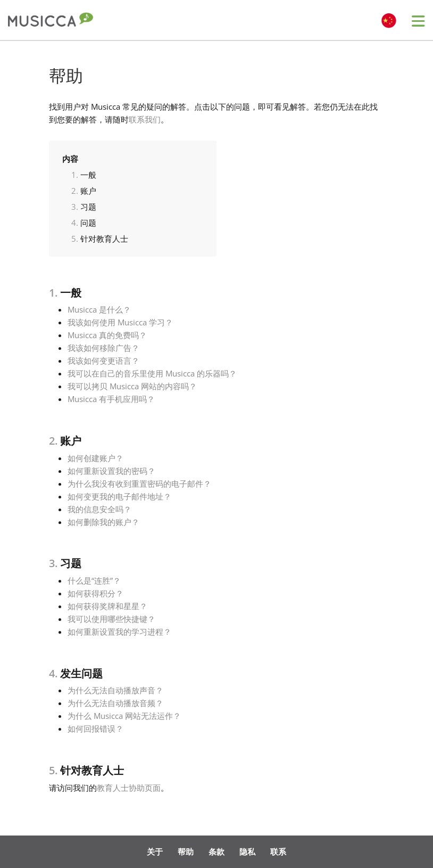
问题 (88, 223)
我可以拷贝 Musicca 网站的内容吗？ (132, 386)
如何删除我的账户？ (103, 522)
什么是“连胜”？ (94, 580)
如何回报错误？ (95, 728)
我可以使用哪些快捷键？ (111, 619)
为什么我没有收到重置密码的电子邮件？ (139, 484)
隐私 (247, 851)
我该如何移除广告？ (103, 348)
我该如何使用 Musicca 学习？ (120, 322)
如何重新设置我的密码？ (111, 471)
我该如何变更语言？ (103, 361)
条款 (216, 851)
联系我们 (145, 119)
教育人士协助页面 (129, 788)
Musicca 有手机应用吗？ (111, 399)
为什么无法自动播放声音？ (115, 690)
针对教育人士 (104, 239)
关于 (155, 851)
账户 (88, 191)
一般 (88, 175)
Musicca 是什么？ (99, 309)
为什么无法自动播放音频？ (115, 703)
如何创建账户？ (95, 458)
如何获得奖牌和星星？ (107, 606)
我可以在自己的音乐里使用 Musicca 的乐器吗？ (152, 373)
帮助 (186, 851)
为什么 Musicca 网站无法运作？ (124, 716)
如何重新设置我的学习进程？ (119, 632)
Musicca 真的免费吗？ (107, 335)
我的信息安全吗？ (99, 509)
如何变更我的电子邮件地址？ (119, 496)
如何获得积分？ (95, 593)
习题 (88, 207)
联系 (278, 851)
